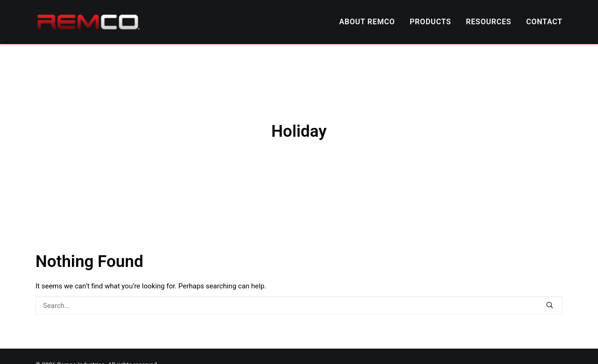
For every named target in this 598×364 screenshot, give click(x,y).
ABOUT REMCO (367, 22)
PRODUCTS (431, 22)
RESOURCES (488, 22)
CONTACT (544, 22)
